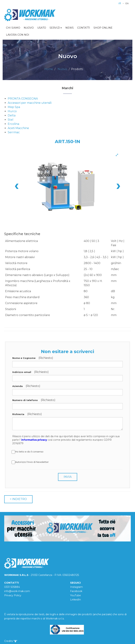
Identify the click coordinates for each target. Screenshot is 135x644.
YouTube (75, 595)
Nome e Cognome (24, 358)
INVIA (68, 477)
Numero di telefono (25, 400)
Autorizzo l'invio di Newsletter (30, 462)
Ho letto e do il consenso (28, 452)
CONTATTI (84, 28)
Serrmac (14, 132)
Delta (12, 115)
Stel (11, 120)
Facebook (76, 591)
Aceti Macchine (18, 128)
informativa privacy (34, 440)
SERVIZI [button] (56, 28)
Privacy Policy (13, 595)
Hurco (12, 111)
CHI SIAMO (13, 28)
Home (49, 69)
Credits (11, 641)
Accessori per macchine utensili (30, 103)
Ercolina (13, 124)
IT (120, 3)
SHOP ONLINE (103, 28)
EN (127, 3)
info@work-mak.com (17, 591)
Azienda (17, 386)
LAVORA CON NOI (18, 35)
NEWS (70, 28)
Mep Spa (14, 107)
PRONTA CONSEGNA (23, 99)
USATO (42, 28)
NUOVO (29, 28)
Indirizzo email (22, 372)
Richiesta (18, 414)
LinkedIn (75, 600)
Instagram (76, 587)
